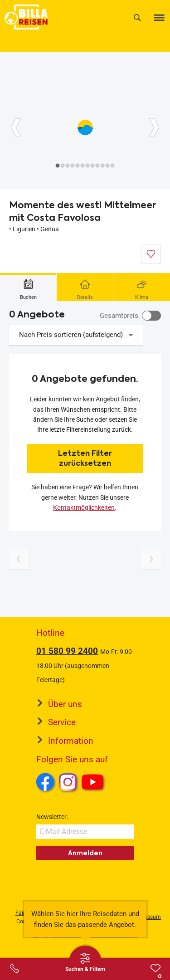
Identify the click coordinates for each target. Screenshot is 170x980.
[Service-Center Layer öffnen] (15, 968)
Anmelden (85, 853)
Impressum (147, 917)
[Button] (16, 127)
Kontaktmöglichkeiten (84, 507)
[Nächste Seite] (151, 559)
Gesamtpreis (119, 316)
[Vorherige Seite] (19, 559)
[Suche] (137, 17)
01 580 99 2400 (67, 651)
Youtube (94, 783)
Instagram (68, 782)
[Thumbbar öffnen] (85, 962)
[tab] (28, 287)
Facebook (45, 782)
